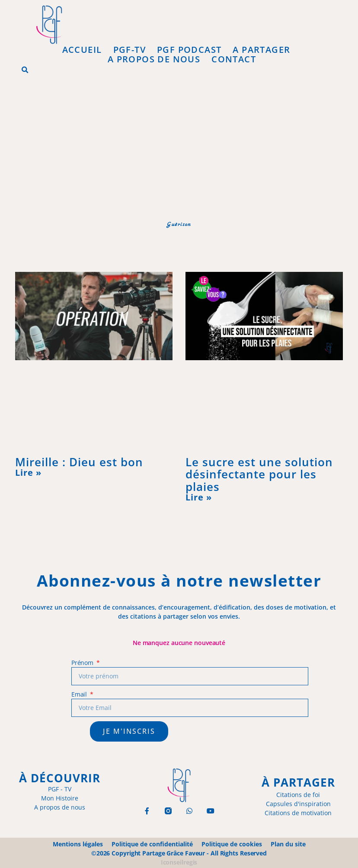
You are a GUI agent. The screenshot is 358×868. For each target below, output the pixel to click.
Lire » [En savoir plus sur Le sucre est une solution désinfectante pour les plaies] (199, 497)
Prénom (83, 663)
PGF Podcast (189, 50)
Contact (234, 59)
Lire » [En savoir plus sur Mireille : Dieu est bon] (28, 473)
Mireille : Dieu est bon (79, 462)
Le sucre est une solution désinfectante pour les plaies (259, 474)
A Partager (261, 50)
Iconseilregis (179, 862)
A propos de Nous (154, 59)
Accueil (82, 50)
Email (80, 694)
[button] (25, 70)
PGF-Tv (129, 50)
